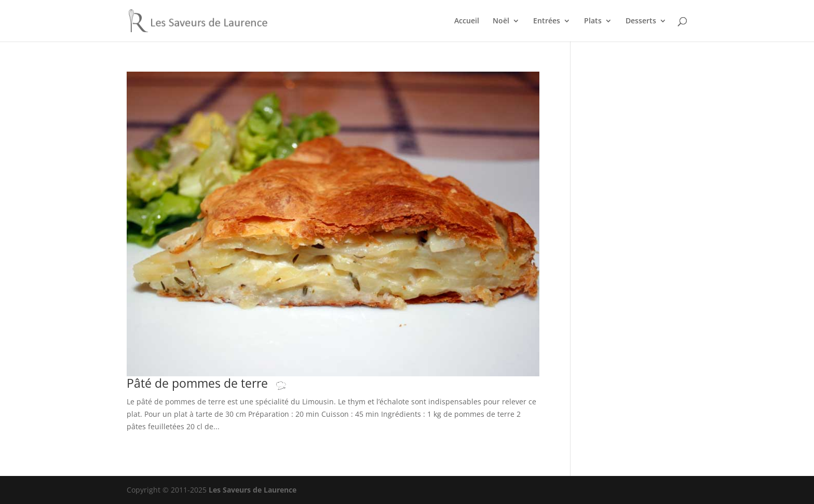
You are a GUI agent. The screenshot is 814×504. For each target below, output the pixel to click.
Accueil (467, 21)
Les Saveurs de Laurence (253, 490)
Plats (593, 21)
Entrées (547, 21)
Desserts (641, 21)
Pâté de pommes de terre (217, 383)
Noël (501, 21)
